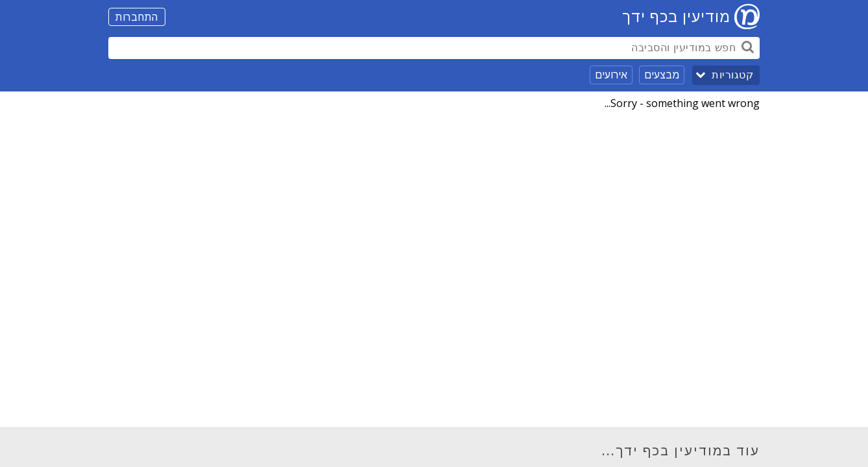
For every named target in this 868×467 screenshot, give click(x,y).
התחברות (137, 17)
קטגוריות (732, 75)
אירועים (611, 75)
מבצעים (662, 75)
